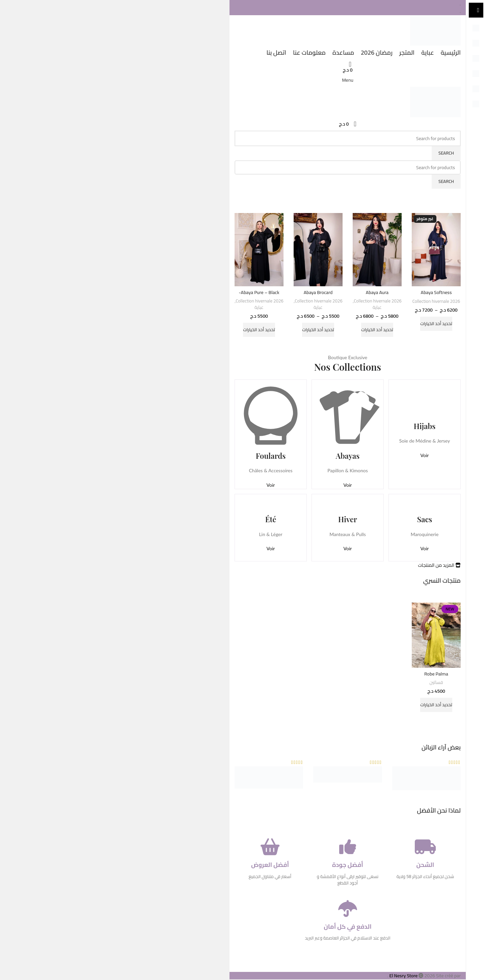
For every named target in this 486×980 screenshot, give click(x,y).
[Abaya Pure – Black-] (259, 250)
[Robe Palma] (436, 635)
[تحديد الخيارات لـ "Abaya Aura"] (377, 330)
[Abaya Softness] (436, 250)
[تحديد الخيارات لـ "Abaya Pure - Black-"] (259, 330)
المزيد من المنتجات (439, 565)
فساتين (436, 683)
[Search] (348, 138)
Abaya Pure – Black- (259, 292)
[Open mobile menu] (348, 80)
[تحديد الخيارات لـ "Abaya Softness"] (436, 324)
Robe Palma (436, 674)
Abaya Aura (377, 292)
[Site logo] (435, 30)
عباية (377, 308)
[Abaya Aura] (377, 250)
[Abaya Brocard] (318, 250)
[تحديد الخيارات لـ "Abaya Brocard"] (318, 330)
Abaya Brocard (318, 292)
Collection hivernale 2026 (436, 302)
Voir (425, 455)
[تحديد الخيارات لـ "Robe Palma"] (436, 705)
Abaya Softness (436, 292)
